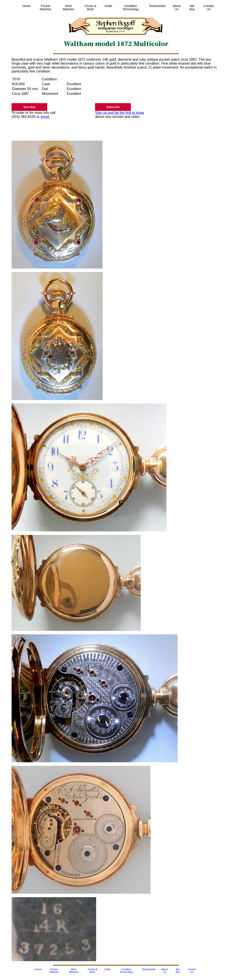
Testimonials (157, 6)
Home (27, 6)
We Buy (192, 8)
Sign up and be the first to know (119, 113)
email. (45, 117)
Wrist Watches (68, 8)
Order (108, 6)
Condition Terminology (131, 8)
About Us (177, 8)
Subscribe (113, 107)
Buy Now (29, 107)
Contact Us (209, 8)
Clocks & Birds (90, 8)
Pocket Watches (45, 8)
